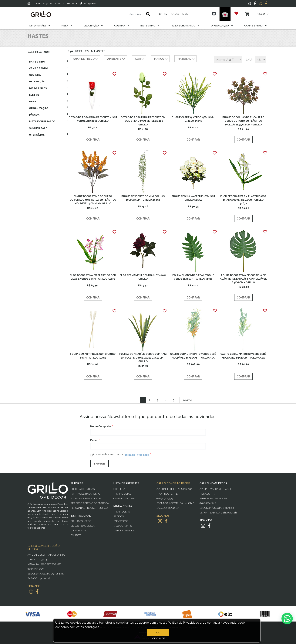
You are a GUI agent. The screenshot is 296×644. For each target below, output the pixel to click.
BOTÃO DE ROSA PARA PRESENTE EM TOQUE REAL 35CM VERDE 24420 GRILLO (143, 121)
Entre (163, 14)
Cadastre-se (180, 14)
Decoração (93, 26)
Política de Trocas (83, 489)
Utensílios (37, 135)
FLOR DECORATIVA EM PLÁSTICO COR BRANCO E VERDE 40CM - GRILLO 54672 (243, 200)
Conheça (119, 489)
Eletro (34, 95)
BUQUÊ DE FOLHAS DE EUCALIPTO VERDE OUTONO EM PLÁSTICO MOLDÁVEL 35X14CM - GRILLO (243, 121)
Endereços (121, 521)
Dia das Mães (40, 26)
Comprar (93, 140)
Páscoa (34, 115)
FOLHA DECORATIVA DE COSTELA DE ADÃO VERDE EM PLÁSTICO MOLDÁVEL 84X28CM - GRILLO (243, 279)
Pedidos (119, 516)
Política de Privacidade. (136, 455)
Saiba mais (158, 638)
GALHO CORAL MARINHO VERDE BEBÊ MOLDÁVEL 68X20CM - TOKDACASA (193, 356)
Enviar (99, 464)
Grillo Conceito (81, 521)
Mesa (67, 26)
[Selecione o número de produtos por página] (261, 60)
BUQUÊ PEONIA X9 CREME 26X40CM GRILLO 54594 (193, 198)
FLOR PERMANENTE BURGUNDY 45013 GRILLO (143, 277)
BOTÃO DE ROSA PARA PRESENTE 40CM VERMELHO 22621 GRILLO (93, 119)
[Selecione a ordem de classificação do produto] (228, 60)
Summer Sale (38, 128)
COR (140, 59)
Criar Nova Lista (124, 498)
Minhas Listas (122, 494)
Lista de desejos (124, 531)
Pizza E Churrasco (185, 26)
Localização (79, 531)
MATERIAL (186, 59)
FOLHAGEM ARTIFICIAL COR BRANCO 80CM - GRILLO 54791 (93, 356)
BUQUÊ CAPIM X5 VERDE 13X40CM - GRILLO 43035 (193, 119)
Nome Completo (101, 426)
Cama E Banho (255, 26)
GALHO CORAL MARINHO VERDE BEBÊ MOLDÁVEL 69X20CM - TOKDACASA (243, 356)
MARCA (161, 59)
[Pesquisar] (124, 14)
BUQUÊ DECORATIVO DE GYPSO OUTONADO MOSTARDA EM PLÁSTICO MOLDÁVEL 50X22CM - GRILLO (93, 200)
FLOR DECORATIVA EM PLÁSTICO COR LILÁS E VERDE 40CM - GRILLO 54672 (93, 277)
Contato (76, 535)
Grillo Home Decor (83, 526)
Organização (222, 26)
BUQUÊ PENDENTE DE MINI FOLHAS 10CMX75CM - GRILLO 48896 (143, 198)
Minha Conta (122, 512)
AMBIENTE (117, 59)
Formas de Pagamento (85, 494)
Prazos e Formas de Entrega (90, 503)
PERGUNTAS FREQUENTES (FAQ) (89, 508)
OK (158, 633)
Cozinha (122, 26)
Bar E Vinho (150, 26)
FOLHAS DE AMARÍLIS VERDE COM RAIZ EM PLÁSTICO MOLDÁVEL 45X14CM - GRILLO (143, 358)
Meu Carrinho (123, 526)
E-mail (94, 440)
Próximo (187, 400)
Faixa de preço (86, 59)
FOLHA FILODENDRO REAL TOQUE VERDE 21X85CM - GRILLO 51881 (193, 277)
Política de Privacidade (86, 498)
